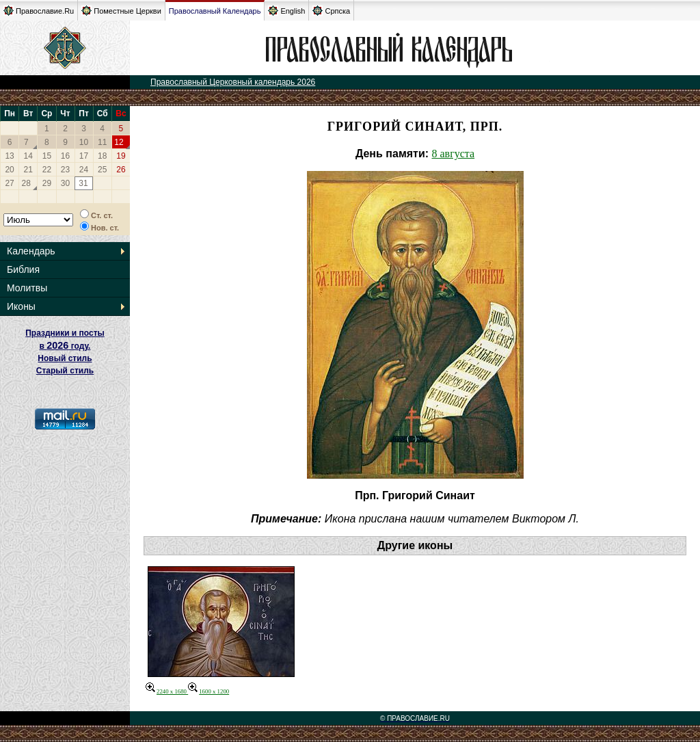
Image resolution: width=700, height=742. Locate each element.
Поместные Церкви (121, 11)
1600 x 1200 (208, 691)
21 (28, 170)
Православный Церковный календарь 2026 (233, 82)
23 (65, 170)
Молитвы (27, 288)
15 (47, 156)
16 (65, 156)
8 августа (454, 154)
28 (26, 183)
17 (84, 156)
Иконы (21, 306)
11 (102, 142)
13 (9, 156)
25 (102, 170)
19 (121, 156)
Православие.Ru (39, 11)
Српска (331, 11)
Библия (23, 269)
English (286, 11)
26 (121, 170)
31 (83, 183)
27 (9, 183)
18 (102, 156)
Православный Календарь (215, 11)
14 (28, 156)
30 (65, 183)
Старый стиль (65, 371)
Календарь (31, 251)
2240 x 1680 (167, 691)
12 (119, 142)
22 (47, 170)
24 (84, 170)
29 (47, 183)
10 (84, 142)
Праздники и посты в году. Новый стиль (65, 346)
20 (9, 170)
